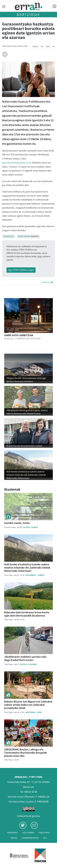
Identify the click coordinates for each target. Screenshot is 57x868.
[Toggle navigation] (4, 6)
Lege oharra (28, 833)
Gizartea (8, 236)
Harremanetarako (30, 838)
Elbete (35, 527)
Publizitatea (44, 833)
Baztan (27, 527)
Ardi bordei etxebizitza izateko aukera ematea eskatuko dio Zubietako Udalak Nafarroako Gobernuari (27, 568)
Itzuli (48, 46)
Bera (40, 712)
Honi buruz (13, 833)
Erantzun (47, 282)
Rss (45, 838)
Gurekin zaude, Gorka (17, 523)
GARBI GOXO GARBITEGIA (19, 335)
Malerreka (31, 575)
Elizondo (33, 664)
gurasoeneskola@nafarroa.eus (17, 163)
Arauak (14, 838)
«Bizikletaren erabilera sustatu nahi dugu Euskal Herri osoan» (25, 658)
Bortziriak (29, 15)
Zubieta (41, 575)
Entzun (35, 46)
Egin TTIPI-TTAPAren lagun (21, 270)
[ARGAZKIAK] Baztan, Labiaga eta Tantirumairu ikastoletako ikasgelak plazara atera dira (26, 753)
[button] (8, 329)
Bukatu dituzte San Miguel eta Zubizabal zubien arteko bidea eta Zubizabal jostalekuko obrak (28, 705)
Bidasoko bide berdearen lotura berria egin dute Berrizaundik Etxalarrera (27, 614)
